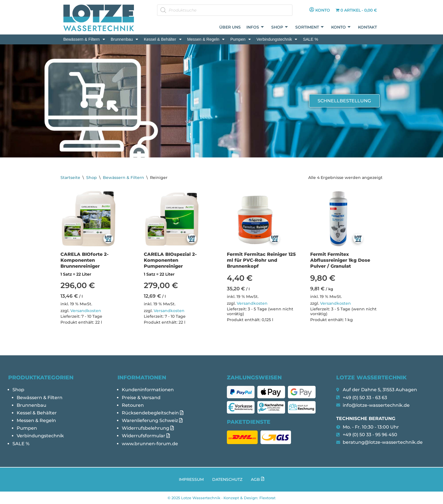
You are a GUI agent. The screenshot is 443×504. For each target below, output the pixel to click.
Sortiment (310, 27)
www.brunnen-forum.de (150, 444)
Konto (341, 27)
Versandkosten (86, 311)
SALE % (310, 39)
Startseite (70, 178)
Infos (255, 27)
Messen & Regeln (206, 39)
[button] (84, 39)
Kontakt (367, 27)
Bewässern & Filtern (84, 39)
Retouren (133, 405)
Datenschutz (227, 479)
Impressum (191, 479)
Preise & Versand (141, 398)
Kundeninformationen (148, 390)
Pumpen (241, 39)
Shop (280, 27)
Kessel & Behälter (163, 39)
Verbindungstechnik (277, 39)
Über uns (230, 27)
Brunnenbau (124, 39)
